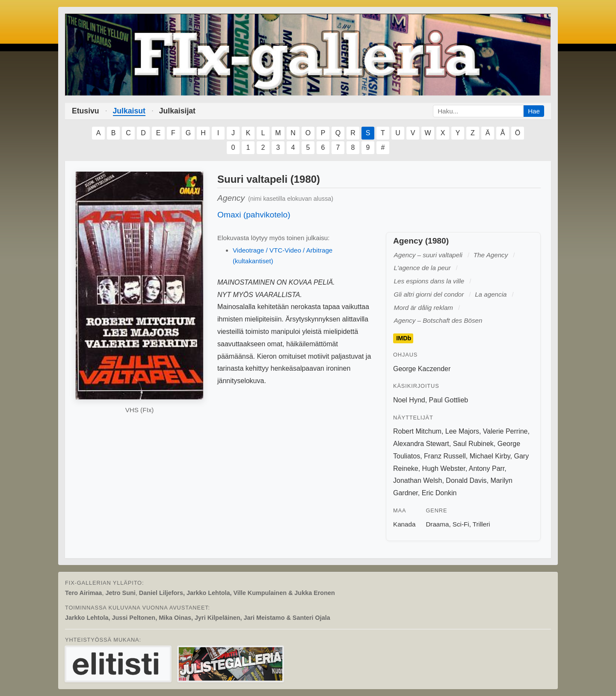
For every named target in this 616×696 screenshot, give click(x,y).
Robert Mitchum (417, 431)
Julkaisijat (177, 111)
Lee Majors (462, 431)
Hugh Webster (444, 468)
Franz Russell (445, 456)
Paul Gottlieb (449, 400)
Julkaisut (129, 111)
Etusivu (86, 111)
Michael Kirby (490, 456)
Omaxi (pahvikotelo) (254, 215)
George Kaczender (422, 369)
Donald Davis (466, 480)
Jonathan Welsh (418, 480)
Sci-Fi (461, 524)
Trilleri (481, 524)
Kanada (404, 524)
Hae (534, 111)
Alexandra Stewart (421, 444)
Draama (437, 524)
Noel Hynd (409, 400)
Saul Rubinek (473, 444)
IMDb (404, 339)
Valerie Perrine (505, 431)
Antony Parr (487, 468)
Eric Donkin (439, 493)
